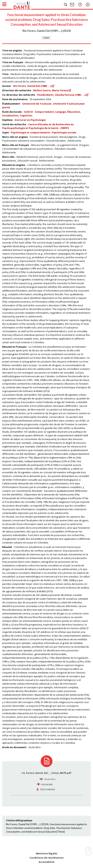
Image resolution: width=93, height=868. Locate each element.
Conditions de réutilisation (47, 858)
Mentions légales (47, 853)
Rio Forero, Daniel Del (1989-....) (32, 86)
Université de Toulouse (37, 104)
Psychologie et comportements (31, 132)
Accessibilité (46, 862)
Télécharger (47, 789)
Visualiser (47, 784)
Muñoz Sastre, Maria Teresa (51, 90)
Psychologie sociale (64, 132)
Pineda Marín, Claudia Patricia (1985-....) (61, 95)
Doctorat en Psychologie (30, 120)
